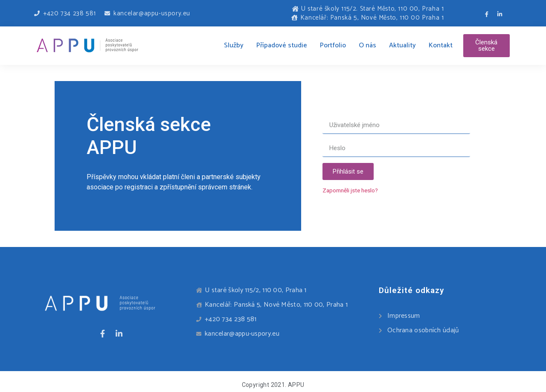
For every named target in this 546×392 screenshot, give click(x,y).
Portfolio (333, 45)
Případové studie (282, 45)
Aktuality (402, 45)
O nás (367, 45)
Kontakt (441, 45)
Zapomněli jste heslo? (350, 190)
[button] (486, 46)
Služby (234, 45)
